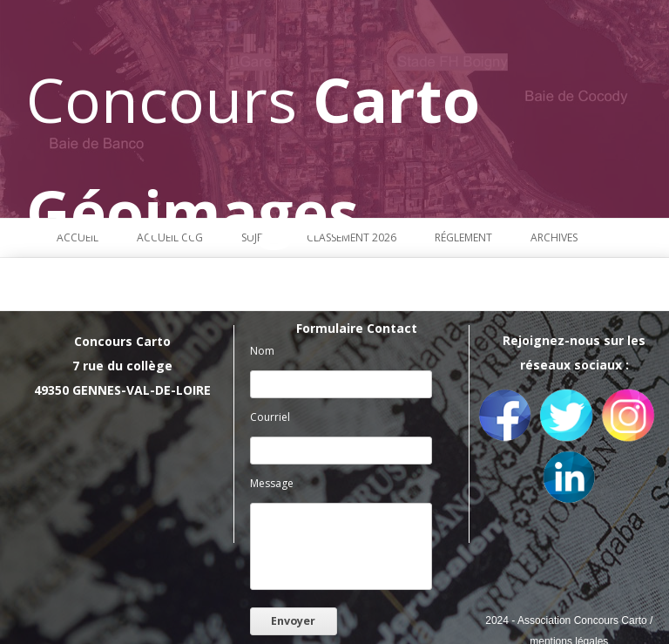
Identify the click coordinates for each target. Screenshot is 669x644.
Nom (262, 351)
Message (272, 483)
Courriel (270, 417)
